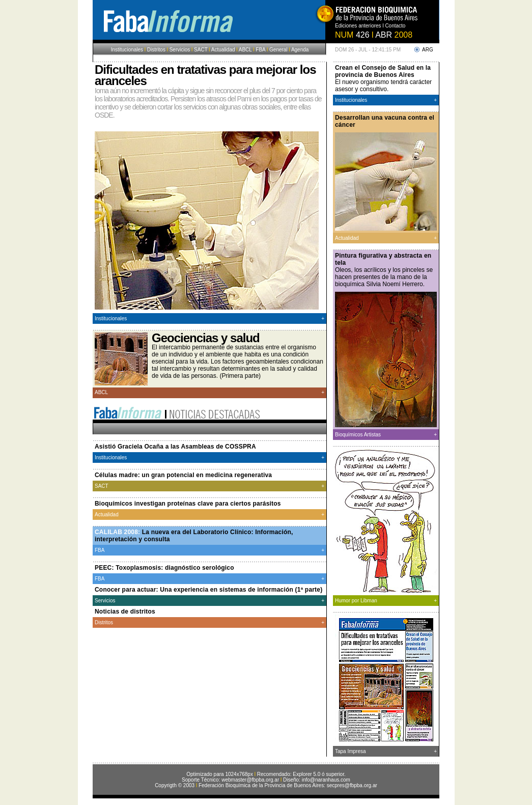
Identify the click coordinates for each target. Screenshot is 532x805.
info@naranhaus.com (326, 780)
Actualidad (223, 50)
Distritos (156, 50)
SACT (201, 50)
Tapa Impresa (351, 751)
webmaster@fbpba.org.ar (250, 780)
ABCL (245, 50)
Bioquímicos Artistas (358, 435)
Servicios (180, 50)
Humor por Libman (356, 601)
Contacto (395, 26)
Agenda (300, 50)
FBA (260, 50)
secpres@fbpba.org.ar (352, 785)
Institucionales (127, 50)
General (278, 50)
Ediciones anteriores (359, 26)
